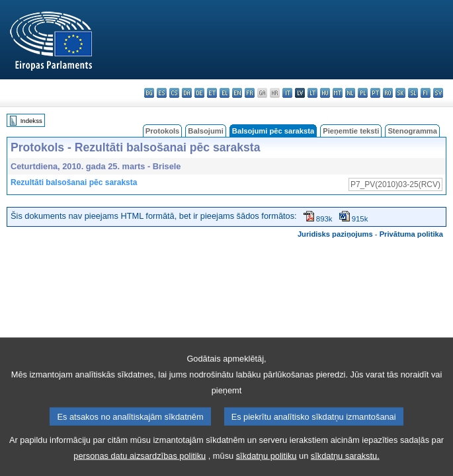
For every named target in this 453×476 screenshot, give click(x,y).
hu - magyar (325, 93)
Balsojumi (205, 131)
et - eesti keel (212, 93)
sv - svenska (438, 93)
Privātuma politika (411, 234)
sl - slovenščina (413, 93)
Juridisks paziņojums (335, 234)
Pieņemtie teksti (351, 131)
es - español (162, 93)
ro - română (388, 93)
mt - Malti (338, 93)
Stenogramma (412, 131)
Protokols (163, 131)
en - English (237, 93)
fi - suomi (426, 93)
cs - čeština (174, 93)
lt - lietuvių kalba (312, 93)
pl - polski (363, 93)
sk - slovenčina (400, 93)
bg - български (149, 93)
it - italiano (287, 93)
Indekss (31, 121)
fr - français (250, 93)
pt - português (375, 93)
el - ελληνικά (225, 93)
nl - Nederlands (350, 93)
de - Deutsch (199, 93)
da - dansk (187, 93)
